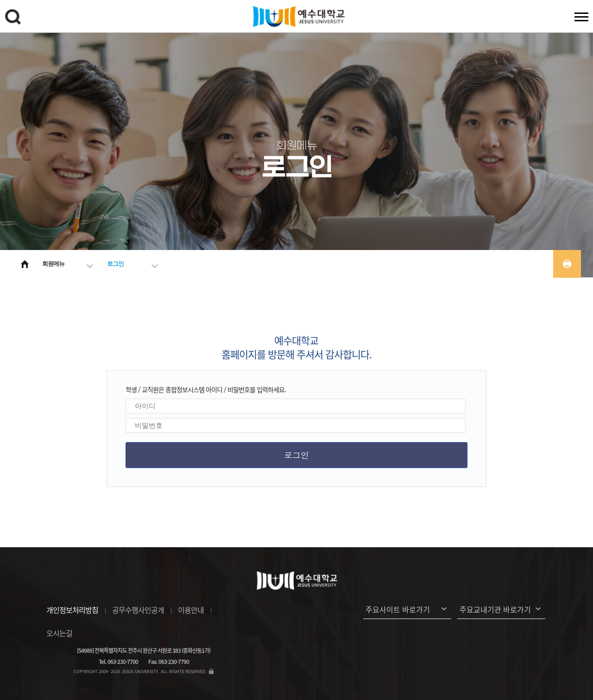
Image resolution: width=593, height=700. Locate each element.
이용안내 (191, 610)
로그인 (115, 264)
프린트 (567, 264)
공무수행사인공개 (138, 610)
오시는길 (59, 633)
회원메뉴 (53, 264)
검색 (14, 19)
